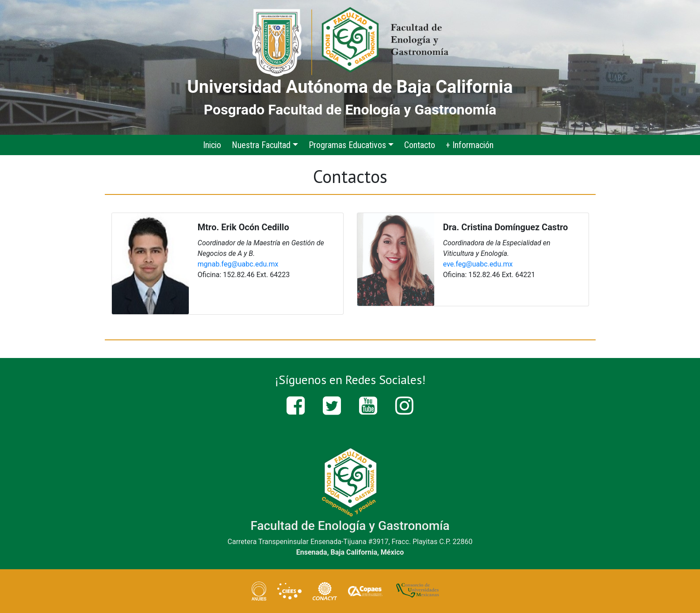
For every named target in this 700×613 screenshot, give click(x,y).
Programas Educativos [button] (347, 145)
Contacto (420, 145)
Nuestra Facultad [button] (261, 145)
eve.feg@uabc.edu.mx (478, 264)
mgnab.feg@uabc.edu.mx (238, 264)
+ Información (470, 145)
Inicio (217, 144)
